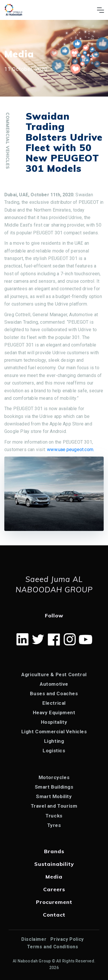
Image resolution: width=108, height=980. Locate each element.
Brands (54, 851)
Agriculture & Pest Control (54, 674)
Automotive (54, 684)
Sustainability (54, 864)
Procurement (54, 902)
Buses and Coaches (54, 693)
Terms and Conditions (53, 947)
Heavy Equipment (54, 713)
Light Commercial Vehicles (54, 732)
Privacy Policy (67, 939)
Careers (54, 889)
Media (54, 877)
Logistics (54, 751)
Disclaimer (34, 939)
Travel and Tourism (54, 806)
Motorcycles (54, 777)
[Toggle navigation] (100, 10)
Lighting (54, 741)
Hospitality (54, 722)
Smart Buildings (54, 787)
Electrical (54, 703)
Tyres (54, 825)
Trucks (54, 816)
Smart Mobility (54, 796)
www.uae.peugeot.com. (71, 450)
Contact (54, 915)
